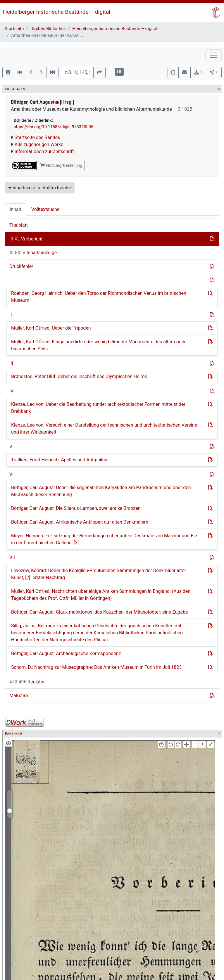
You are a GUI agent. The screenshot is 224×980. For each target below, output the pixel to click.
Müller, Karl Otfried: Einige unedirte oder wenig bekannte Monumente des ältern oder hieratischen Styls (98, 345)
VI (12, 474)
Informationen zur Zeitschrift (44, 151)
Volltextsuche (45, 209)
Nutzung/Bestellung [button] (61, 165)
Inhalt (15, 209)
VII (12, 557)
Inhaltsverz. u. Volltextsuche (40, 188)
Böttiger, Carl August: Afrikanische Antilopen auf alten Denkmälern (80, 522)
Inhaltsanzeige (33, 253)
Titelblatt (19, 225)
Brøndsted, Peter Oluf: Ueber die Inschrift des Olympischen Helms (79, 376)
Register (27, 682)
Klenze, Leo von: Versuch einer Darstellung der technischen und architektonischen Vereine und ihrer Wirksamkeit (104, 428)
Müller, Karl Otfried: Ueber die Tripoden (51, 328)
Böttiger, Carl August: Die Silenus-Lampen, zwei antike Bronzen (76, 508)
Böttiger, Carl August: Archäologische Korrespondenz (66, 653)
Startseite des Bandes (37, 137)
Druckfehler (21, 266)
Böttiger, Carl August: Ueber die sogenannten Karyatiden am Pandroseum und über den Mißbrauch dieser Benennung (101, 491)
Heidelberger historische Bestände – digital (57, 12)
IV (12, 391)
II (11, 315)
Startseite (14, 29)
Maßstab (19, 696)
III (11, 363)
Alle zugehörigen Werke (39, 144)
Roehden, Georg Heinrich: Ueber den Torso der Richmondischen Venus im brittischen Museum (99, 297)
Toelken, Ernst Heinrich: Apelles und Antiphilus (59, 460)
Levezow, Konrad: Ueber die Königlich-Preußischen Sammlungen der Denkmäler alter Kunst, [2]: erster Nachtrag (99, 574)
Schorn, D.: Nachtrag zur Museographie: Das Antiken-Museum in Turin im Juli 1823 (96, 667)
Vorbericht (26, 239)
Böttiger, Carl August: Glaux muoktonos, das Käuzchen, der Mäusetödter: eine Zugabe (99, 612)
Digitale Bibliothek (48, 29)
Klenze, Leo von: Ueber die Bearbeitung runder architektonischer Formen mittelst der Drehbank (98, 408)
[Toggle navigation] (213, 55)
